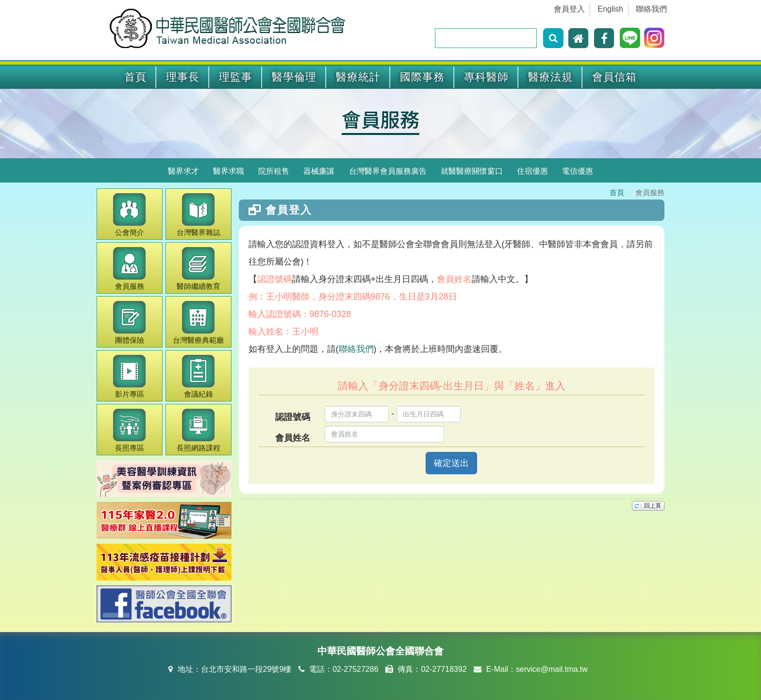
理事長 (183, 77)
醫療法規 (550, 77)
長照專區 (129, 430)
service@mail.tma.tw (552, 669)
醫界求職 (229, 171)
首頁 (135, 77)
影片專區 (129, 376)
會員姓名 (293, 438)
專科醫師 (486, 77)
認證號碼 (293, 417)
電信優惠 (578, 171)
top (648, 506)
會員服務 (380, 119)
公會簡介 (129, 215)
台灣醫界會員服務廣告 (388, 171)
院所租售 (274, 171)
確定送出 (451, 463)
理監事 (236, 77)
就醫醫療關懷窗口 (472, 171)
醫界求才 (183, 171)
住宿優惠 (532, 171)
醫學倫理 (294, 77)
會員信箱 (614, 77)
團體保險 (129, 323)
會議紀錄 (198, 376)
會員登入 (569, 9)
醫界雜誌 (199, 215)
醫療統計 (358, 77)
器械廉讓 (319, 171)
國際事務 (422, 77)
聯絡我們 (651, 9)
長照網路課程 (199, 430)
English (611, 9)
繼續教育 (199, 269)
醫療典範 (198, 323)
